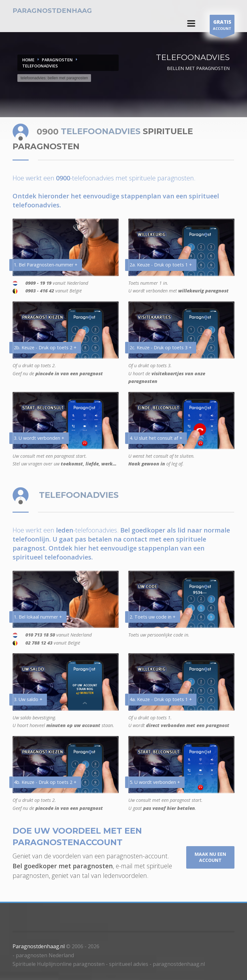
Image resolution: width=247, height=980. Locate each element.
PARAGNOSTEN (57, 60)
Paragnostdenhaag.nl (39, 946)
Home (28, 60)
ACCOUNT (222, 26)
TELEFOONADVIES (40, 66)
